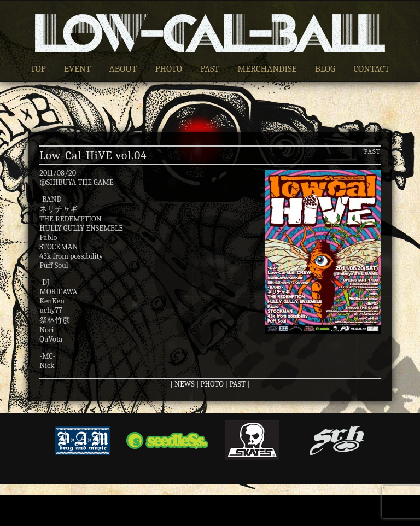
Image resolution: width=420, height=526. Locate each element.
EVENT (77, 69)
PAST (209, 69)
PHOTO (168, 69)
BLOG (325, 69)
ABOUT (123, 69)
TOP (38, 69)
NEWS (185, 384)
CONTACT (372, 69)
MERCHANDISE (267, 69)
